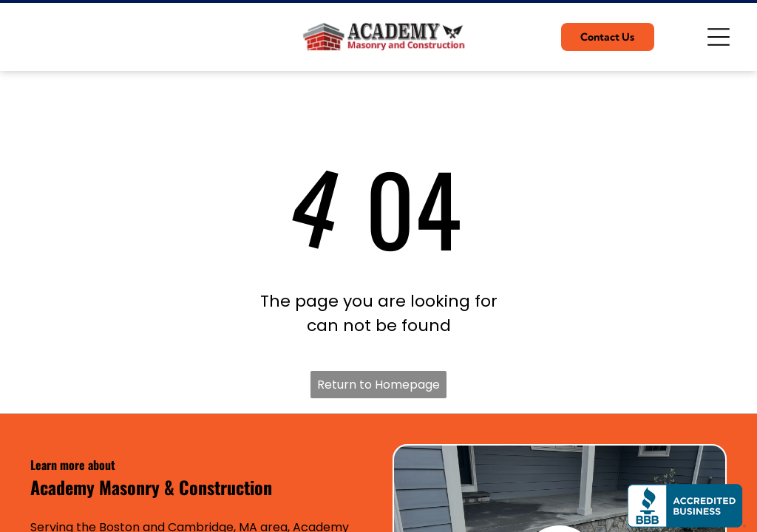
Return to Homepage (378, 385)
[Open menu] (719, 37)
